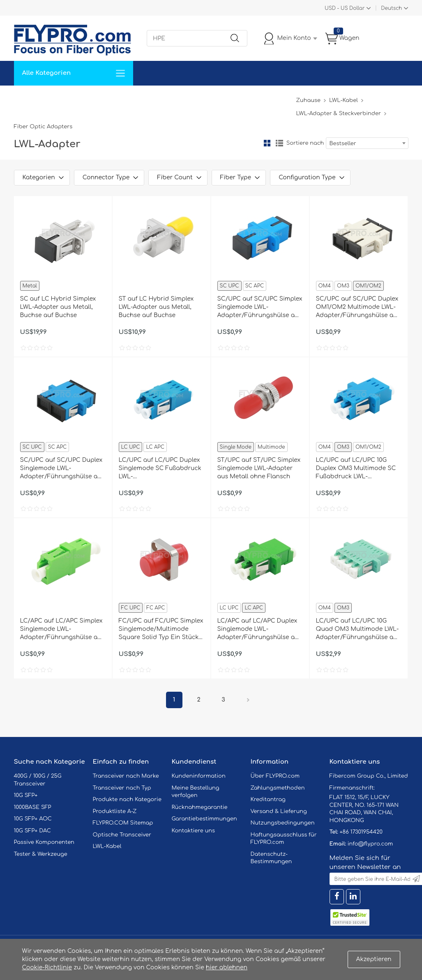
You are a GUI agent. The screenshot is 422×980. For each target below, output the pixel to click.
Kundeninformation (199, 776)
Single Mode (236, 447)
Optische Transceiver (122, 835)
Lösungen (70, 98)
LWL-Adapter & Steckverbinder (338, 114)
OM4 (325, 286)
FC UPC (131, 608)
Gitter (267, 143)
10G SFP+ (26, 795)
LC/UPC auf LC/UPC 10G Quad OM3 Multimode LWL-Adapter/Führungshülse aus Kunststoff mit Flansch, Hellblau (358, 630)
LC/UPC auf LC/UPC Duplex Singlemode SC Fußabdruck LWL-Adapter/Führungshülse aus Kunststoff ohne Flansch (161, 469)
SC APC (255, 286)
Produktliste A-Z (115, 811)
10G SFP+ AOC (33, 819)
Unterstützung (149, 98)
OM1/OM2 (368, 286)
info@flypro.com (370, 844)
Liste (279, 143)
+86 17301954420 (361, 832)
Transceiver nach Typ (122, 788)
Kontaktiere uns (194, 831)
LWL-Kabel (344, 100)
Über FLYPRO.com (275, 776)
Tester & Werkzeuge (41, 854)
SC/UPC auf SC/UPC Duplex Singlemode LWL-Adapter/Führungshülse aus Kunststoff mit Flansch (62, 469)
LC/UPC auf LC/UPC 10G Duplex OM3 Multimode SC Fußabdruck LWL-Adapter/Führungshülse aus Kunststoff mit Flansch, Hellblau (358, 469)
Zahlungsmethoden (278, 788)
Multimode (271, 447)
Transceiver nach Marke (126, 776)
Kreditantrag (268, 799)
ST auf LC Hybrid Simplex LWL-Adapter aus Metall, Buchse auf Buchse (156, 307)
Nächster (248, 700)
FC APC (156, 608)
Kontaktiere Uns (205, 98)
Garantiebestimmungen (204, 819)
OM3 (343, 286)
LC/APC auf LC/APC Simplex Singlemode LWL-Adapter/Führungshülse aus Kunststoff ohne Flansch (62, 630)
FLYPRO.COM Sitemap (123, 823)
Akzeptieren (374, 959)
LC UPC (131, 447)
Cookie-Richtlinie (47, 967)
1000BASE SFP (33, 807)
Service (106, 98)
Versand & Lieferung (279, 811)
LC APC (155, 447)
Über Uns (253, 98)
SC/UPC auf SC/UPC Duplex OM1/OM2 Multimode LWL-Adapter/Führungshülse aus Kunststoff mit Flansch (358, 308)
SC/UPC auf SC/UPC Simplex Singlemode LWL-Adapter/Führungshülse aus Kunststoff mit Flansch (260, 308)
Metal (30, 286)
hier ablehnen (227, 967)
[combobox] (367, 143)
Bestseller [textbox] (343, 144)
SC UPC (229, 286)
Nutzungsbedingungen (283, 823)
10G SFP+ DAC (32, 831)
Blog (285, 98)
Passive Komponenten (44, 842)
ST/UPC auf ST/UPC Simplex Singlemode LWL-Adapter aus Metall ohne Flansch (259, 468)
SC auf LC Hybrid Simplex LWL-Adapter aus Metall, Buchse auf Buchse (58, 307)
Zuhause (32, 98)
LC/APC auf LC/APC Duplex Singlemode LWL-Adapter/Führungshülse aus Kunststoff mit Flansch (260, 630)
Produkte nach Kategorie (127, 799)
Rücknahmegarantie (200, 807)
